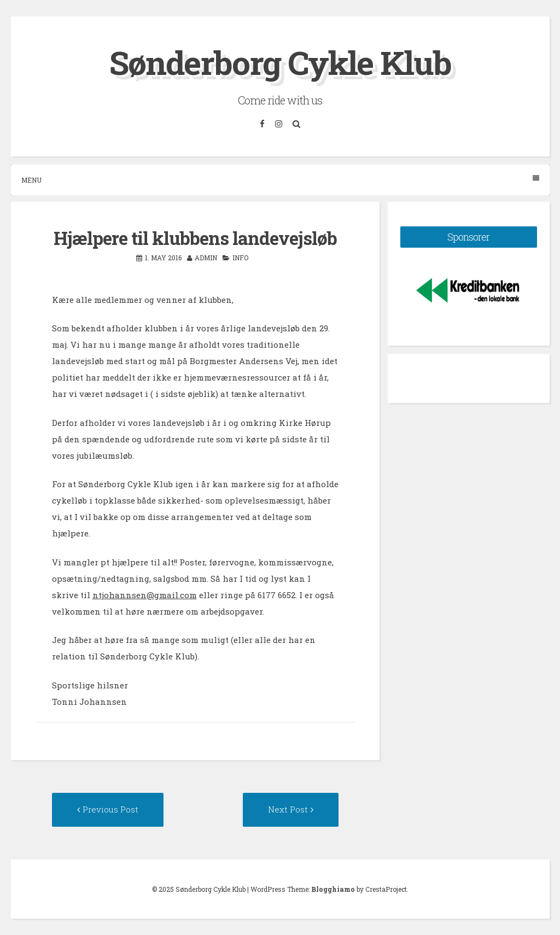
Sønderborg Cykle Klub (280, 62)
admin (206, 258)
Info (240, 258)
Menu (280, 180)
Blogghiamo (333, 889)
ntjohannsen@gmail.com (145, 595)
